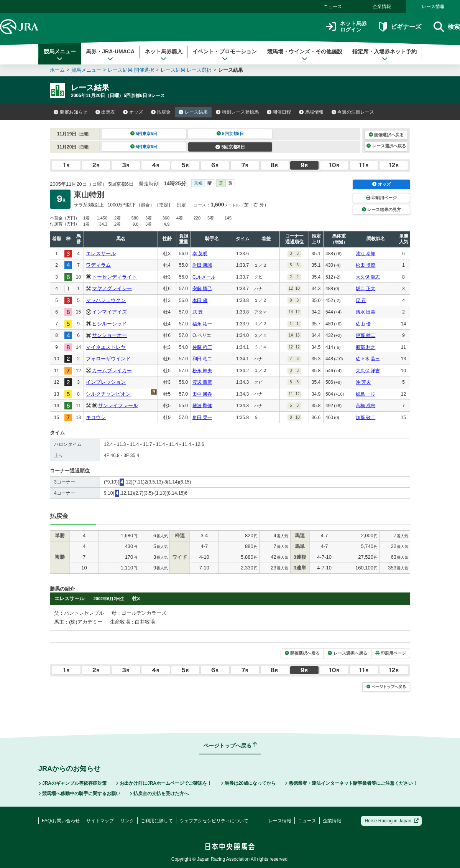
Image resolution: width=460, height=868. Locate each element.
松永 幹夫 (202, 371)
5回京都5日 (230, 134)
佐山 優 (363, 324)
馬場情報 (311, 112)
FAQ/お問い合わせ (61, 821)
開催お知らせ (71, 112)
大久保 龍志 (368, 277)
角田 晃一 (202, 417)
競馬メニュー (60, 55)
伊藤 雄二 (366, 335)
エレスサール (101, 253)
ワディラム (98, 265)
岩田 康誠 (202, 265)
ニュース (333, 7)
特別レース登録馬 (237, 112)
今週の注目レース (353, 112)
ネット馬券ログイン (346, 27)
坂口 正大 (366, 289)
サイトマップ (100, 821)
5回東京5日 (144, 134)
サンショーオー (109, 335)
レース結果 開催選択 (131, 70)
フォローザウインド (108, 359)
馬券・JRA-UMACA (110, 55)
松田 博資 (366, 265)
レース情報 (433, 7)
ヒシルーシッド (109, 324)
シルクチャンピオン (108, 394)
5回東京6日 (144, 147)
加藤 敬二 (366, 417)
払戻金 (161, 112)
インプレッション (106, 382)
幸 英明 (200, 254)
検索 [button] (447, 27)
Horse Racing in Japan (392, 821)
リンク (127, 821)
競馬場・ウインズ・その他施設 (305, 55)
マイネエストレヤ (106, 347)
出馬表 (105, 112)
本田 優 (200, 300)
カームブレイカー (112, 370)
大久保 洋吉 (368, 371)
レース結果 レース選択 (186, 70)
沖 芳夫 (363, 382)
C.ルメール (204, 277)
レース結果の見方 (381, 210)
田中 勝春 (202, 394)
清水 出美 (366, 312)
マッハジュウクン (106, 300)
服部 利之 (366, 347)
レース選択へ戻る (386, 146)
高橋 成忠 (366, 406)
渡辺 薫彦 (202, 382)
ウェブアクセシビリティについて (214, 821)
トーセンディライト (114, 277)
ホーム (57, 70)
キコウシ (96, 417)
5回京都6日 (230, 147)
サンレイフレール (118, 405)
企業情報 (382, 7)
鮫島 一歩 (366, 394)
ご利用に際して (157, 821)
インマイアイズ (109, 312)
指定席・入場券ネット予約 (384, 55)
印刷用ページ (381, 198)
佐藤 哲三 (202, 347)
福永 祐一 (202, 324)
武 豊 (198, 312)
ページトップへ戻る (386, 687)
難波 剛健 (202, 406)
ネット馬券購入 (164, 55)
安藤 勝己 (202, 289)
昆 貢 (361, 300)
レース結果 (193, 112)
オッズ (133, 112)
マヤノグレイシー (112, 288)
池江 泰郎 (366, 254)
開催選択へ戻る (386, 135)
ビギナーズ (400, 27)
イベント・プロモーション (225, 55)
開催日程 (279, 112)
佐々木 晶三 (368, 359)
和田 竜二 (202, 359)
